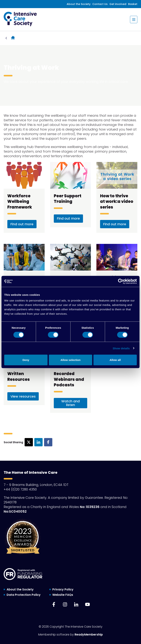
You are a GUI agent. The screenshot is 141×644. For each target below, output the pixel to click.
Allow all (115, 360)
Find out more (22, 224)
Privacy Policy (63, 589)
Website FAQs (63, 595)
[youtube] (87, 604)
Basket (133, 4)
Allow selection (70, 360)
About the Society (79, 4)
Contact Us (100, 4)
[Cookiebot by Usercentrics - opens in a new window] (121, 281)
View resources (23, 396)
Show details (121, 348)
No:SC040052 (15, 511)
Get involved (118, 4)
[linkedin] (76, 604)
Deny (26, 360)
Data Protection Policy (24, 595)
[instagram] (65, 604)
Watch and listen (70, 403)
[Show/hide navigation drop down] (134, 20)
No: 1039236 (90, 507)
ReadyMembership (89, 635)
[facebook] (54, 604)
